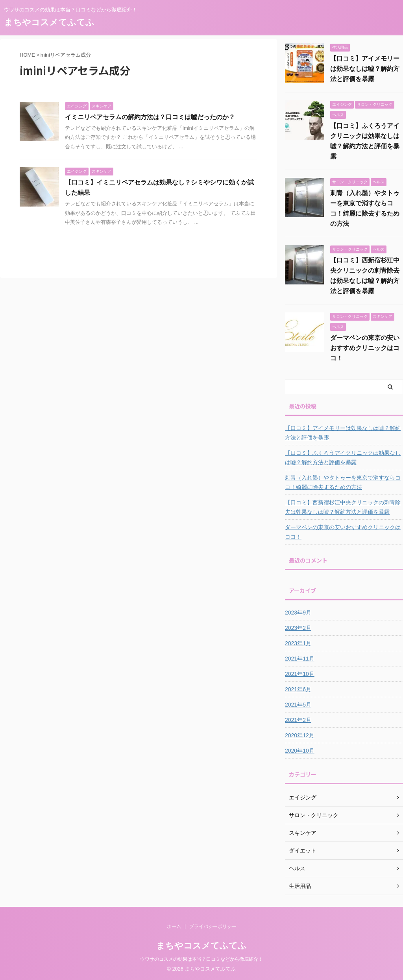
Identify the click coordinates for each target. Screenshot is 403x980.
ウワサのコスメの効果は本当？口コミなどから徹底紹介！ (201, 959)
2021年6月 (298, 689)
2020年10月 (300, 751)
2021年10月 (300, 674)
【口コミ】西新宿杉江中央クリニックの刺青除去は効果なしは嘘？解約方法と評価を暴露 (343, 507)
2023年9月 (298, 613)
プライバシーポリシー (213, 926)
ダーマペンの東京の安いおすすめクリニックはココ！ (365, 348)
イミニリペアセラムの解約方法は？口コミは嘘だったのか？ (150, 117)
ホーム (174, 926)
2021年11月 (300, 659)
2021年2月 (298, 720)
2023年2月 (298, 628)
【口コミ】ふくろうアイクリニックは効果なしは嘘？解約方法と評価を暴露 (343, 458)
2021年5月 (298, 705)
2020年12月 (300, 735)
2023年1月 (298, 643)
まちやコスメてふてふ (49, 22)
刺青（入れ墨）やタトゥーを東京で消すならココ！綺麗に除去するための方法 (343, 482)
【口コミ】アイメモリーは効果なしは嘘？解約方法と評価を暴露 (365, 69)
